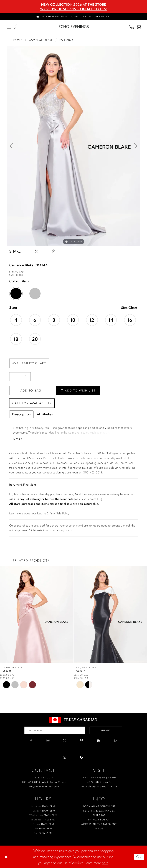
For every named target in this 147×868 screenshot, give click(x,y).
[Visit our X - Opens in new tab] (65, 741)
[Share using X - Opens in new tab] (36, 251)
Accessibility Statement (99, 824)
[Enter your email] (55, 730)
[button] (139, 27)
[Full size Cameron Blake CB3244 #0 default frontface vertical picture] (73, 146)
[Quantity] (20, 377)
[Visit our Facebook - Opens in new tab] (31, 741)
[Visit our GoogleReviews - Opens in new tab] (81, 757)
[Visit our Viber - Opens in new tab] (65, 757)
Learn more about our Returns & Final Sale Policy (39, 513)
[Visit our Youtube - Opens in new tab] (98, 741)
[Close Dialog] (7, 857)
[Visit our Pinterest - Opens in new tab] (81, 741)
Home (18, 40)
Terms (99, 829)
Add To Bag (31, 390)
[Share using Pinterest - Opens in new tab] (53, 251)
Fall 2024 (66, 40)
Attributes (45, 414)
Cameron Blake (41, 40)
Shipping (99, 815)
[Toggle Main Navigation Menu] (9, 27)
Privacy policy (99, 820)
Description (21, 414)
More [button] (18, 439)
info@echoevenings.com (77, 468)
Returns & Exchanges (99, 811)
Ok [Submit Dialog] (139, 857)
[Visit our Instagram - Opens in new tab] (48, 741)
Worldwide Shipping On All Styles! (73, 9)
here (105, 863)
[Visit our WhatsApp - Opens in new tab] (115, 741)
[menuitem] (73, 17)
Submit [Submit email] (106, 730)
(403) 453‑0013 (43, 778)
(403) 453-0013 (92, 472)
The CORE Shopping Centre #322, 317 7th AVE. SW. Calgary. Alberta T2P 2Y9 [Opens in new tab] (99, 782)
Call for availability (32, 403)
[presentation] (37, 615)
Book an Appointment (99, 806)
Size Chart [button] (129, 308)
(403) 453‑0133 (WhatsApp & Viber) (43, 782)
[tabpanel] (73, 146)
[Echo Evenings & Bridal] (74, 27)
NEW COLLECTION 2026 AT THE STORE (74, 4)
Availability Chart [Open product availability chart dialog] (29, 363)
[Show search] (16, 27)
